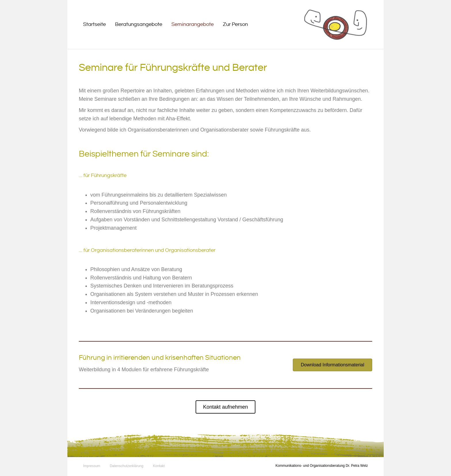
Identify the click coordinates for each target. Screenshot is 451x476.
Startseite (94, 24)
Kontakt (159, 466)
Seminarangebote (193, 24)
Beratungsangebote (139, 24)
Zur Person (235, 24)
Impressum (92, 466)
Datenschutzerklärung (127, 466)
